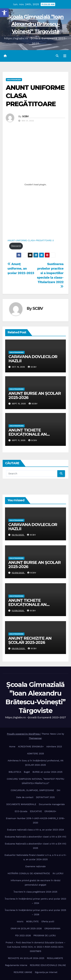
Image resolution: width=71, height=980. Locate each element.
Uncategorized (14, 80)
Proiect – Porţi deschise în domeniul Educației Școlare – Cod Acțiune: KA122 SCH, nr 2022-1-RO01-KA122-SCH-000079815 (36, 947)
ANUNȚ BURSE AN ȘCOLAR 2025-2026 (35, 395)
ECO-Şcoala (21, 811)
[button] (4, 13)
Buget (27, 772)
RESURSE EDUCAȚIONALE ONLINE (48, 965)
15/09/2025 (18, 573)
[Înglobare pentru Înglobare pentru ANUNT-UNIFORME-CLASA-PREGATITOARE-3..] (35, 184)
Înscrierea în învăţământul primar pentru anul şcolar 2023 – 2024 (35, 901)
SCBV (25, 116)
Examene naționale (35, 866)
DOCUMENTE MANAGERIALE (21, 804)
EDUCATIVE (36, 811)
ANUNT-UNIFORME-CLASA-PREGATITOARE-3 (31, 240)
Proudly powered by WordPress (24, 734)
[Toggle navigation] (65, 56)
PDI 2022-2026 (23, 936)
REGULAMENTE (55, 958)
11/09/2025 (18, 611)
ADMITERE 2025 (35, 754)
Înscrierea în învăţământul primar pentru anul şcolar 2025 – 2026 (35, 912)
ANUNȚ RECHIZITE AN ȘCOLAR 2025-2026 (30, 640)
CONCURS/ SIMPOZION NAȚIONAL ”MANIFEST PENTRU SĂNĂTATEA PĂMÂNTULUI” (36, 781)
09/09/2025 (19, 648)
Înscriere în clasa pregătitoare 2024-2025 (35, 892)
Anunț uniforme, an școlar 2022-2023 (21, 268)
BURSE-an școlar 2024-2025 (47, 772)
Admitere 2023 (54, 747)
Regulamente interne (16, 965)
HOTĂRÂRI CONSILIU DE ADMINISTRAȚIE (29, 873)
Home (12, 747)
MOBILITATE (32, 921)
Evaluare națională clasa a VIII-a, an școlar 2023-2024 (36, 830)
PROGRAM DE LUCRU (45, 936)
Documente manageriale (52, 804)
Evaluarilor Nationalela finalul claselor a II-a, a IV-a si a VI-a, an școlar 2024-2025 (35, 857)
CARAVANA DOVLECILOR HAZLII (33, 359)
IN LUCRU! (58, 873)
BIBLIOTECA (15, 772)
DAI (58, 790)
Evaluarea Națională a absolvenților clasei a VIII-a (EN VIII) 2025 (35, 846)
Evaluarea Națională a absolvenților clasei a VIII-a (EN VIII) (35, 837)
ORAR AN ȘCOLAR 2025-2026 (26, 929)
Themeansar (35, 738)
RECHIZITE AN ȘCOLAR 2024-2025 (26, 958)
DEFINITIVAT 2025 (45, 797)
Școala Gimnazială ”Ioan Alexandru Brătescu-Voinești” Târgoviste (36, 24)
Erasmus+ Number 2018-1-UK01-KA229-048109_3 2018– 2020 (36, 821)
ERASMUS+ (50, 811)
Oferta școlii (48, 921)
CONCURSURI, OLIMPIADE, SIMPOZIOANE (32, 790)
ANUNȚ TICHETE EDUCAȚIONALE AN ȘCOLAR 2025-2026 (28, 434)
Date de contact (25, 797)
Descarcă (16, 246)
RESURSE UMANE (23, 972)
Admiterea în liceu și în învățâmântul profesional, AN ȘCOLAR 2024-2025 (35, 763)
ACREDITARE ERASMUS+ (31, 747)
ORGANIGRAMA (52, 929)
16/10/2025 (18, 535)
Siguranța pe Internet (46, 972)
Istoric (20, 921)
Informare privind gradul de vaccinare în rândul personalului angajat (36, 883)
